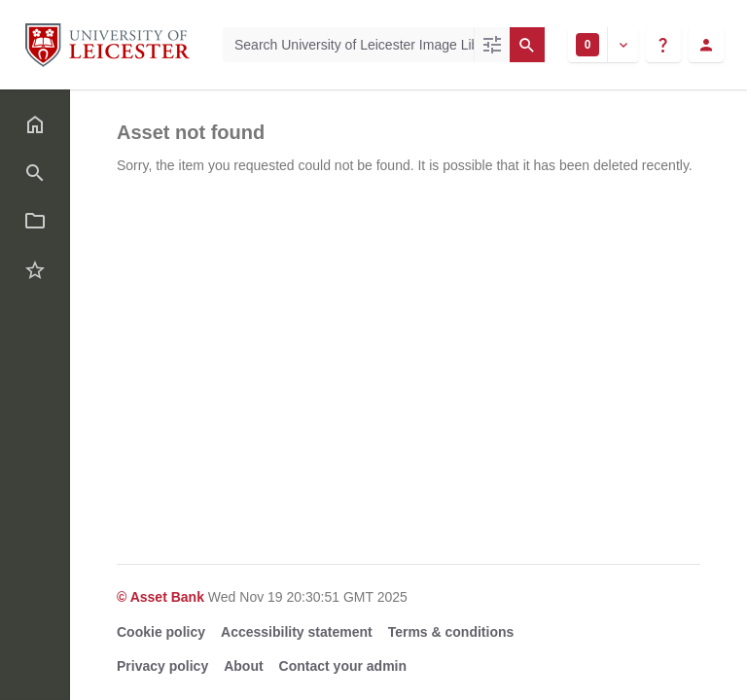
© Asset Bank (162, 597)
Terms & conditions (451, 632)
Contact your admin (343, 666)
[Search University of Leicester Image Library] (348, 45)
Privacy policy (162, 666)
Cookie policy (161, 632)
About (243, 666)
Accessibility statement (297, 632)
